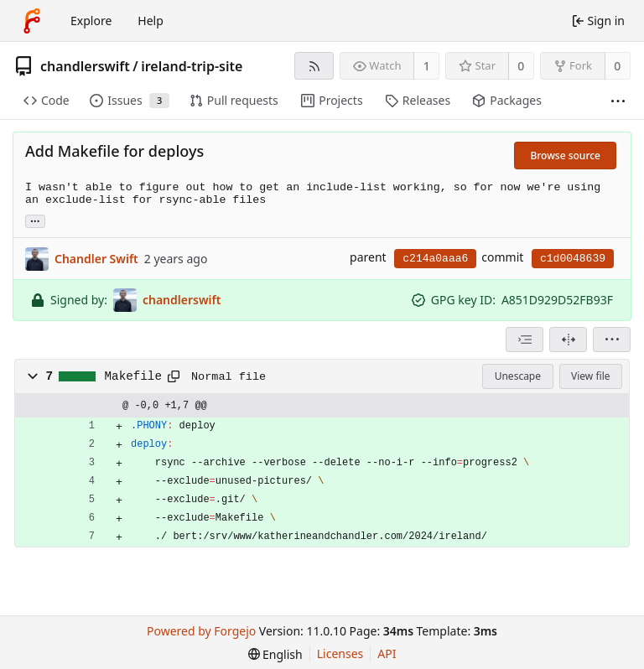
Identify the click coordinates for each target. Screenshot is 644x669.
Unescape (518, 376)
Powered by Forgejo (201, 631)
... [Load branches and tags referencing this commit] (35, 220)
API (387, 653)
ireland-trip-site (192, 66)
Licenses (340, 653)
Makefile (133, 376)
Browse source (565, 156)
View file (590, 376)
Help (151, 21)
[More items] (618, 101)
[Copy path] (174, 376)
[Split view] (568, 340)
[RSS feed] (314, 66)
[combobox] (525, 340)
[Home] (32, 21)
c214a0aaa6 (435, 259)
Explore (91, 21)
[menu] (612, 340)
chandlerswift (85, 66)
